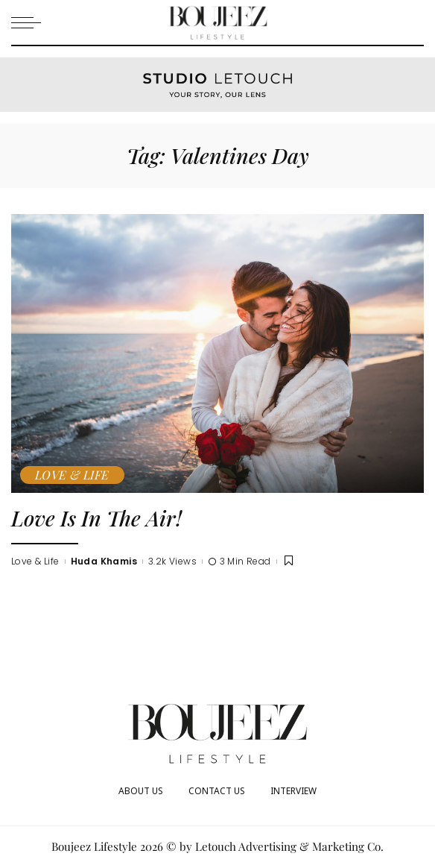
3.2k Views (172, 561)
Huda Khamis (104, 561)
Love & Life (72, 475)
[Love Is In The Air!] (217, 353)
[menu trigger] (30, 22)
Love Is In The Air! (96, 518)
